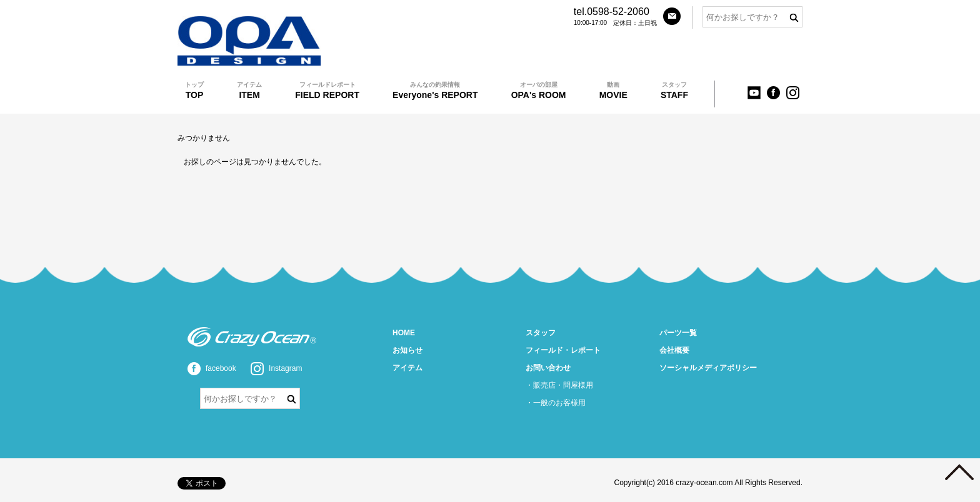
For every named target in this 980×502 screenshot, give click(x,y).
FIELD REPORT (327, 90)
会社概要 (674, 350)
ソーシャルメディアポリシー (708, 368)
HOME (404, 333)
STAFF (674, 90)
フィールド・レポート (563, 350)
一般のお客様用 (559, 403)
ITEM (249, 90)
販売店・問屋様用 (563, 385)
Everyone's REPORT (435, 90)
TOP (194, 90)
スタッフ (541, 333)
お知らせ (407, 350)
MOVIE (613, 90)
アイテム (407, 368)
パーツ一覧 (678, 333)
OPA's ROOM (539, 90)
